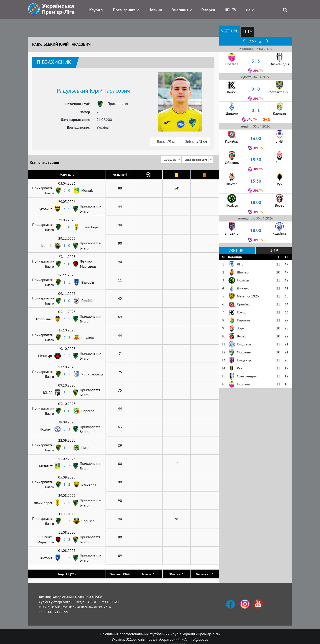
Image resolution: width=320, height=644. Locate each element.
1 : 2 (67, 484)
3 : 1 (67, 209)
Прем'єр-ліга (124, 10)
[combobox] (171, 160)
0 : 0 (67, 190)
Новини (155, 10)
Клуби (95, 10)
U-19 (248, 32)
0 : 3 (67, 356)
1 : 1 (67, 282)
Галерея (208, 10)
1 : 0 (67, 245)
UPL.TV (231, 10)
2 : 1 (67, 503)
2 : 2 (67, 466)
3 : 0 (67, 264)
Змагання (180, 10)
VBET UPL (230, 31)
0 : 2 (67, 337)
